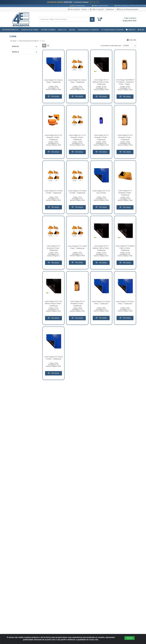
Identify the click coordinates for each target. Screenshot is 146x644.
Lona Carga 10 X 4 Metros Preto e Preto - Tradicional (101, 82)
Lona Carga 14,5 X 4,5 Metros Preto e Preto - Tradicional (53, 303)
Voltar (132, 40)
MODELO (25, 52)
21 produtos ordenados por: (111, 46)
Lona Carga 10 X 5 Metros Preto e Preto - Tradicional (101, 248)
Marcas (25, 46)
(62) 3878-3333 (130, 21)
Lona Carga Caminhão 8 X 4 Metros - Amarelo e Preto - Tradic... (125, 82)
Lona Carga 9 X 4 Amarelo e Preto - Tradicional (53, 248)
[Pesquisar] (92, 19)
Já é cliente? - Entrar (77, 9)
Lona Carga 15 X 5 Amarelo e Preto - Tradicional (77, 303)
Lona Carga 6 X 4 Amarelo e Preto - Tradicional (125, 193)
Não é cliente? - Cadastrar (102, 9)
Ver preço (53, 96)
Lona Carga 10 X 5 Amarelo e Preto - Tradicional (101, 137)
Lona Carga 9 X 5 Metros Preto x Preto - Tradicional (125, 248)
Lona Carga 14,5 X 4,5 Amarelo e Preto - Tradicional (53, 137)
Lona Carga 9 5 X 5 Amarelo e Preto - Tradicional (125, 137)
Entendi (130, 638)
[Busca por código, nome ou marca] (64, 19)
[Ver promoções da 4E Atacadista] (73, 4)
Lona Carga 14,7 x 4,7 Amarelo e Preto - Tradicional (77, 137)
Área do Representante (127, 9)
